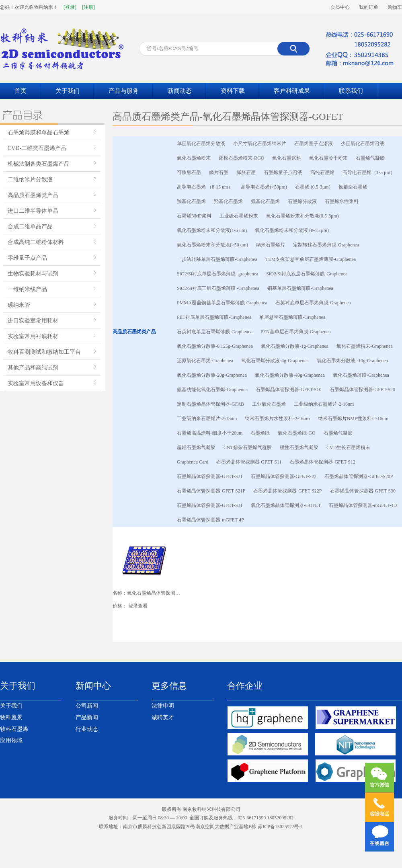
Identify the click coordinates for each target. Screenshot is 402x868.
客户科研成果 (292, 91)
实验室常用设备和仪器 (36, 383)
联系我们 (351, 91)
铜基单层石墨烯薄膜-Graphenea (300, 288)
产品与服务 (124, 91)
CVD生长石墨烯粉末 (348, 447)
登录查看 (138, 606)
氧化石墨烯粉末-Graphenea (365, 346)
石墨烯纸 (260, 433)
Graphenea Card (193, 462)
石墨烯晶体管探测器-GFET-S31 (210, 505)
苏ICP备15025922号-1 (280, 827)
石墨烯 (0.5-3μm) (313, 187)
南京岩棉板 (58, 835)
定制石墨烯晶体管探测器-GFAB (210, 404)
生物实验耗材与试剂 (33, 274)
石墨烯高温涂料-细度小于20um (210, 433)
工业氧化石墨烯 (269, 404)
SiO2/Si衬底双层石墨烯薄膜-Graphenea (307, 274)
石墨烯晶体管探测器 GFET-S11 (249, 462)
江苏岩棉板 (84, 835)
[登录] (70, 7)
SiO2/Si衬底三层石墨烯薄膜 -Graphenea (218, 288)
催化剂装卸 (144, 835)
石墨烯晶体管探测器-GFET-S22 (284, 476)
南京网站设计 (172, 835)
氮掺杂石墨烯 (353, 187)
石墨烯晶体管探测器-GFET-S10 (289, 390)
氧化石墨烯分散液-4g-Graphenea (275, 361)
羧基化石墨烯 (191, 201)
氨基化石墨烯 (265, 201)
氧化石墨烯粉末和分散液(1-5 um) (212, 230)
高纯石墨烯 (322, 172)
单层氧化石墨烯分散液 (201, 144)
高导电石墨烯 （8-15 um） (205, 187)
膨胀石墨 (246, 172)
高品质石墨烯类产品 (33, 195)
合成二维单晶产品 (30, 227)
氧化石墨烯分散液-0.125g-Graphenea (215, 346)
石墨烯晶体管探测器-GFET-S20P (359, 476)
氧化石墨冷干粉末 (328, 158)
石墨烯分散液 (302, 201)
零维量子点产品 (27, 258)
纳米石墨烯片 (271, 245)
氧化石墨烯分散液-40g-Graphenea (290, 375)
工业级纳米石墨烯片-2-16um (324, 404)
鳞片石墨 (219, 172)
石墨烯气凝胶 (370, 158)
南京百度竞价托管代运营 (330, 835)
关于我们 (68, 91)
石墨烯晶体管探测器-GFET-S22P (287, 491)
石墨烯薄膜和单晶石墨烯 (39, 132)
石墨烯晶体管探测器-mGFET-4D (363, 505)
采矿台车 (196, 835)
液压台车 (216, 835)
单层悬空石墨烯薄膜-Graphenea (292, 317)
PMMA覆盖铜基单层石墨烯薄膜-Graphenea (222, 303)
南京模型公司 (287, 835)
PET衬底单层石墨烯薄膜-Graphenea (214, 317)
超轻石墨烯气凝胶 (196, 447)
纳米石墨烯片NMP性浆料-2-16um (353, 419)
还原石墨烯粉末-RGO (241, 158)
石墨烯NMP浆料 (194, 216)
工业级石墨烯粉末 (239, 216)
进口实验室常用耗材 (33, 321)
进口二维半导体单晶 (33, 211)
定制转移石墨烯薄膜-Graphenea (326, 245)
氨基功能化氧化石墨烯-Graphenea (212, 390)
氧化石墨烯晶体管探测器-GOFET (286, 505)
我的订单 (369, 7)
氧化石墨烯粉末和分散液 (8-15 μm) (292, 230)
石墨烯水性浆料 (342, 201)
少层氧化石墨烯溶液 (363, 144)
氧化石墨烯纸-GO (296, 433)
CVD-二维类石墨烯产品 (37, 148)
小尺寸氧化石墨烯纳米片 (260, 144)
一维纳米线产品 (27, 289)
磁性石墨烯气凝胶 (299, 447)
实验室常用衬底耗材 (33, 336)
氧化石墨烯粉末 (194, 158)
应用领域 (11, 740)
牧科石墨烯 (14, 729)
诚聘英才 (163, 717)
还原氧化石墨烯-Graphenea (205, 361)
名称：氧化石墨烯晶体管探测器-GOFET (147, 593)
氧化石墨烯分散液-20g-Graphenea (212, 375)
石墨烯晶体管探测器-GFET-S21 (210, 476)
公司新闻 (87, 706)
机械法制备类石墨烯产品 (39, 164)
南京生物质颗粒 (114, 835)
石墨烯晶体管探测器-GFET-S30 (363, 491)
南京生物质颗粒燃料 (250, 835)
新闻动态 (180, 91)
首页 (21, 91)
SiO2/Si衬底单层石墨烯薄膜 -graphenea (217, 274)
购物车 (395, 7)
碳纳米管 (19, 305)
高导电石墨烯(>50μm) (264, 187)
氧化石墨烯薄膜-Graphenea (361, 375)
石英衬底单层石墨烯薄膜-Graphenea (313, 303)
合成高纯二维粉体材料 (36, 242)
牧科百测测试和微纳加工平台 (44, 352)
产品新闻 (87, 717)
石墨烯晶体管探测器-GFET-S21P (211, 491)
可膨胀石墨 (189, 172)
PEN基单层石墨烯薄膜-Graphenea (296, 332)
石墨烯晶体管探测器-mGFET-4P (210, 520)
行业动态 (87, 729)
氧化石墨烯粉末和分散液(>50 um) (212, 245)
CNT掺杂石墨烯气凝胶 (248, 447)
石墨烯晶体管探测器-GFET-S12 (322, 462)
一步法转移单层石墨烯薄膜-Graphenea (217, 259)
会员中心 (340, 7)
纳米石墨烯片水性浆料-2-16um (277, 419)
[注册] (88, 7)
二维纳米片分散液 (30, 180)
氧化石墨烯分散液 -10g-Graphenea (352, 361)
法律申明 (163, 706)
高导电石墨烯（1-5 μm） (369, 172)
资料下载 (233, 91)
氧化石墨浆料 (287, 158)
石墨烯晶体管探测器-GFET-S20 (363, 390)
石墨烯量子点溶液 (314, 144)
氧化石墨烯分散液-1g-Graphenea (295, 346)
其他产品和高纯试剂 (33, 368)
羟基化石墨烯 (228, 201)
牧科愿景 (11, 717)
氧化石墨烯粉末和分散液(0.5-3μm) (303, 216)
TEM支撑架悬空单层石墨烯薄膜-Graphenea (311, 259)
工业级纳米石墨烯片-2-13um (207, 419)
